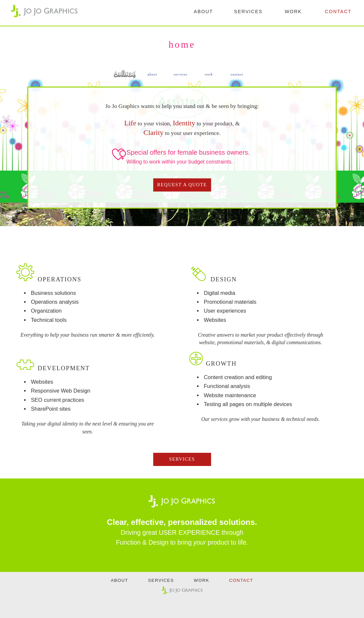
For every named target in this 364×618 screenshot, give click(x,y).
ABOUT (203, 12)
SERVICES (248, 12)
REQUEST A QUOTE (182, 185)
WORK (293, 12)
